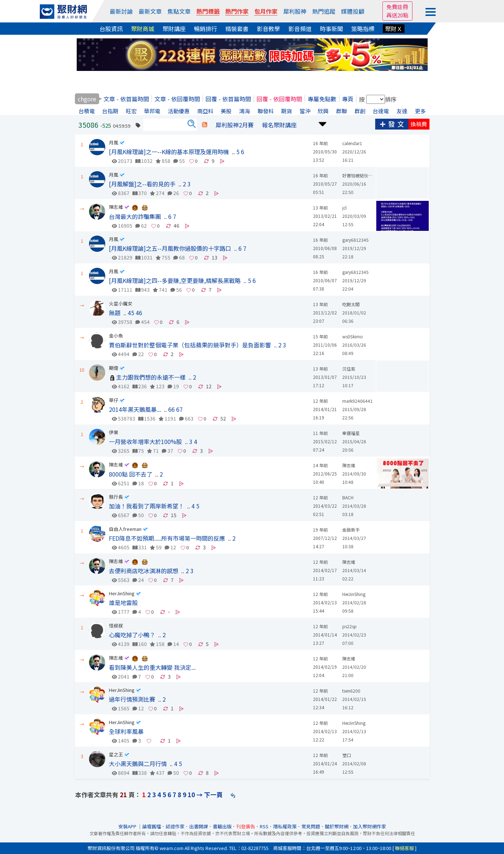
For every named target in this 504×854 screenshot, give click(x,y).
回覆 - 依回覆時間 (279, 99)
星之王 (116, 754)
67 (179, 409)
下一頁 (213, 794)
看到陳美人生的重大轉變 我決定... (152, 667)
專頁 (348, 99)
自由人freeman (125, 529)
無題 (115, 313)
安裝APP (128, 826)
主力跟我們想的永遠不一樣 (151, 377)
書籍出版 (222, 826)
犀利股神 (295, 11)
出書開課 (199, 826)
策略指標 (363, 29)
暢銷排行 (206, 29)
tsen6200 (351, 691)
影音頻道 (300, 29)
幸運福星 (351, 433)
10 (191, 794)
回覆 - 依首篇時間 (228, 99)
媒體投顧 (353, 11)
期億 (114, 368)
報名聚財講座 (279, 125)
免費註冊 (397, 7)
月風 (114, 142)
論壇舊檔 (152, 826)
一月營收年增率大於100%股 (145, 441)
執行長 (116, 497)
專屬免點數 (322, 99)
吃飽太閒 (351, 304)
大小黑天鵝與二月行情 (138, 764)
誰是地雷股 (123, 603)
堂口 (347, 755)
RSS (264, 826)
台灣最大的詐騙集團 (135, 216)
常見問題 (311, 826)
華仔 (114, 400)
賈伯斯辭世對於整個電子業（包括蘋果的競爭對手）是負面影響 (190, 345)
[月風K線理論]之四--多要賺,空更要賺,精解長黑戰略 (175, 280)
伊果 (114, 432)
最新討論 (121, 11)
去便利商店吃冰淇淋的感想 (144, 571)
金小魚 (116, 336)
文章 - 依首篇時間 (126, 99)
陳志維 (116, 207)
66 (171, 409)
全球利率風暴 (126, 731)
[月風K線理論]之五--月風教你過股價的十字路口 (170, 248)
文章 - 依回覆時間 (177, 99)
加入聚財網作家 (370, 826)
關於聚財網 (337, 826)
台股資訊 (111, 29)
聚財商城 (143, 29)
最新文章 (150, 11)
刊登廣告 (246, 826)
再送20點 (397, 15)
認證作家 (175, 826)
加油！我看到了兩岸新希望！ (147, 506)
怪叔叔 (116, 625)
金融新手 (351, 530)
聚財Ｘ (394, 29)
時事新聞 (331, 29)
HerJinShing (122, 593)
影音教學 (268, 29)
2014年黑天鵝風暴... (135, 409)
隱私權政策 (285, 826)
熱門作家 (237, 11)
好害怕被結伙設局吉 (362, 175)
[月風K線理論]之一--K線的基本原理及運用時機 (169, 152)
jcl (344, 208)
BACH (348, 497)
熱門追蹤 (324, 11)
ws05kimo (353, 336)
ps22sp (350, 626)
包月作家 (266, 11)
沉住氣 (349, 369)
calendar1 (352, 143)
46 (139, 313)
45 (131, 313)
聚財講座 (174, 29)
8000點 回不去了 (131, 474)
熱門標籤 (208, 11)
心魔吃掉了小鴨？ (132, 635)
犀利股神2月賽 (235, 125)
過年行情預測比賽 (132, 699)
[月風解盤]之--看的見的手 (142, 184)
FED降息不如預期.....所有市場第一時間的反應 (167, 538)
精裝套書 (237, 29)
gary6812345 (355, 240)
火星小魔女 (121, 303)
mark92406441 (357, 401)
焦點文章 (179, 11)
